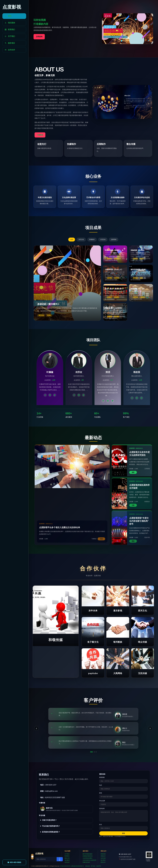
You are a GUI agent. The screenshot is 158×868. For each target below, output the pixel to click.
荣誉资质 (103, 854)
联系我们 (67, 856)
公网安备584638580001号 (77, 866)
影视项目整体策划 (88, 856)
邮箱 (101, 793)
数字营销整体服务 (88, 854)
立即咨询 (39, 37)
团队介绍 (67, 858)
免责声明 (99, 866)
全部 (72, 239)
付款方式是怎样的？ (49, 820)
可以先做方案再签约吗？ (51, 826)
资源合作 (103, 856)
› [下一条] (150, 728)
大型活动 (103, 239)
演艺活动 (81, 239)
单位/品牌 (102, 801)
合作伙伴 (67, 862)
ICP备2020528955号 (65, 866)
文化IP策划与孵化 (88, 858)
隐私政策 (88, 866)
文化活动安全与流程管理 (89, 860)
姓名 (101, 825)
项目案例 (67, 860)
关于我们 (67, 854)
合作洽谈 (103, 858)
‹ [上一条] (36, 728)
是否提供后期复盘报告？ (51, 832)
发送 (123, 833)
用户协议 (93, 866)
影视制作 (92, 239)
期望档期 (102, 777)
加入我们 (103, 860)
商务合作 (103, 862)
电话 (101, 785)
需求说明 (102, 809)
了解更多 (40, 135)
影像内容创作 (86, 862)
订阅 (60, 859)
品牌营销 (114, 239)
